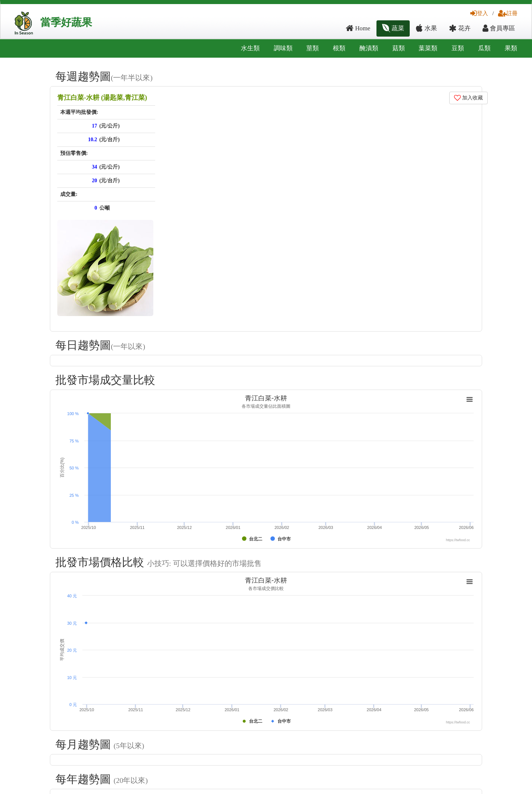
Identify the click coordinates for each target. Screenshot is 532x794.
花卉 (460, 28)
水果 (426, 28)
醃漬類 (369, 48)
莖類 (313, 48)
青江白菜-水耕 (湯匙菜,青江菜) (102, 98)
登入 (479, 13)
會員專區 (499, 28)
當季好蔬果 (66, 22)
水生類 (250, 48)
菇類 (399, 48)
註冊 (508, 13)
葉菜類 (428, 48)
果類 (511, 48)
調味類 (283, 48)
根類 (339, 48)
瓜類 (484, 48)
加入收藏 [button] (469, 98)
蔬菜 (393, 28)
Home (358, 28)
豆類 (458, 48)
